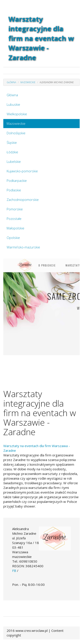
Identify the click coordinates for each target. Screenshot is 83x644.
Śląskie (12, 142)
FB (14, 571)
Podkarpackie (17, 181)
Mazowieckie (16, 123)
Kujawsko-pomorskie (22, 171)
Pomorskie (15, 209)
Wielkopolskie (17, 114)
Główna (12, 95)
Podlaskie (14, 190)
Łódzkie (12, 152)
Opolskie (13, 238)
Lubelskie (14, 161)
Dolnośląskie (16, 133)
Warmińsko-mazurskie (23, 247)
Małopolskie (15, 228)
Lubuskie (13, 104)
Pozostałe (14, 219)
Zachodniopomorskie (23, 200)
